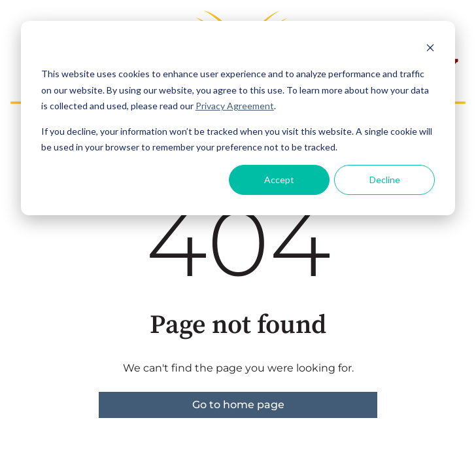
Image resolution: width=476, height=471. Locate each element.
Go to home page (238, 405)
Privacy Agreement (235, 106)
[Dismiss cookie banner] (430, 49)
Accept (279, 180)
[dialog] (238, 118)
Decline (385, 180)
